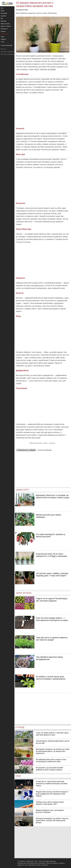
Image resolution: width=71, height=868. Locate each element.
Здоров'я (4, 16)
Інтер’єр (52, 443)
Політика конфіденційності (10, 54)
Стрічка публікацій (44, 450)
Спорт (3, 37)
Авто (2, 8)
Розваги (3, 31)
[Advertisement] (43, 111)
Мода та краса (5, 24)
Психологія (4, 29)
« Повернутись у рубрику (26, 450)
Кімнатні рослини (36, 443)
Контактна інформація (8, 52)
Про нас (3, 49)
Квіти (46, 443)
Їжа (2, 18)
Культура (4, 21)
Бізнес (3, 11)
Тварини (3, 39)
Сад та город (5, 34)
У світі (3, 42)
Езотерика (4, 13)
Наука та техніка (6, 26)
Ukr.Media (52, 69)
